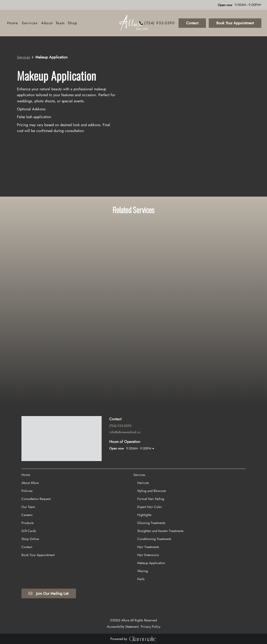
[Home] (13, 23)
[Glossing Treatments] (151, 484)
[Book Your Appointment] (234, 23)
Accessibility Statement (123, 587)
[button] (175, 23)
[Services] (30, 23)
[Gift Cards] (29, 492)
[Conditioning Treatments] (154, 500)
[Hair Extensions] (148, 516)
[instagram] (15, 5)
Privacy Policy (151, 587)
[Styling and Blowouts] (152, 452)
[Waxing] (143, 532)
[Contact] (192, 23)
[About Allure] (30, 444)
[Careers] (27, 476)
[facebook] (8, 5)
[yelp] (23, 5)
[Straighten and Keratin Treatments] (160, 492)
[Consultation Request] (36, 460)
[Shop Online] (30, 500)
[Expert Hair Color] (150, 468)
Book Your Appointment (235, 23)
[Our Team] (28, 468)
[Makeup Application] (151, 524)
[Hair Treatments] (148, 508)
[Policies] (27, 452)
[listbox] (47, 23)
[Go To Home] (133, 23)
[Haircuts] (143, 444)
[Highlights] (144, 476)
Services (23, 57)
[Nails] (141, 540)
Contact (192, 23)
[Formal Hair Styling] (151, 460)
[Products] (28, 484)
